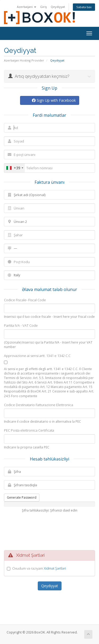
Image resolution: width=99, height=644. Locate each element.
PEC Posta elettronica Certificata (29, 430)
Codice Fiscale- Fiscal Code (25, 300)
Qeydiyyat (58, 7)
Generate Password (22, 497)
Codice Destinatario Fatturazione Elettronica (39, 405)
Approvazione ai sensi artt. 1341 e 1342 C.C (37, 356)
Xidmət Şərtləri (55, 568)
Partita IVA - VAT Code (21, 325)
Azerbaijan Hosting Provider (24, 60)
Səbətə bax (84, 7)
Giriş (43, 7)
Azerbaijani (27, 7)
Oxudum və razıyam (39, 568)
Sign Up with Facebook (54, 100)
